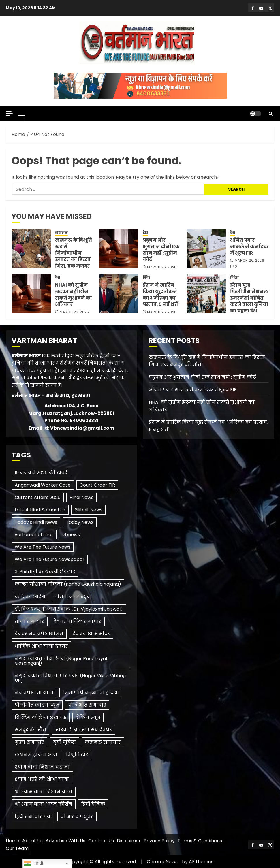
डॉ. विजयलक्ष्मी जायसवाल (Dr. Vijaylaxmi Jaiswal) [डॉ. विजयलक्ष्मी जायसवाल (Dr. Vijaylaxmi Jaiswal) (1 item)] (69, 609)
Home (13, 841)
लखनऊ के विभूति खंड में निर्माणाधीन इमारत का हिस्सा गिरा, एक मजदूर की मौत (74, 256)
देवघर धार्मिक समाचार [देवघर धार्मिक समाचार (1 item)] (77, 621)
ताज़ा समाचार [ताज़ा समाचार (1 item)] (30, 621)
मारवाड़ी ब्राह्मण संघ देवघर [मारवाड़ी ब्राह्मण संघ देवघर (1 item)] (83, 730)
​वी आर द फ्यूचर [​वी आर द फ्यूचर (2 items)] (77, 817)
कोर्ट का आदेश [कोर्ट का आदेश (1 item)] (30, 597)
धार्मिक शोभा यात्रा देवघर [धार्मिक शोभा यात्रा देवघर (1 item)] (41, 646)
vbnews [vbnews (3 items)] (71, 535)
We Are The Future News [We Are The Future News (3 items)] (43, 547)
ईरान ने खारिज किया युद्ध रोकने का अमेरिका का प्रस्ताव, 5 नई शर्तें (160, 295)
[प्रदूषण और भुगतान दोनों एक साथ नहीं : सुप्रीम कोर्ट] (119, 248)
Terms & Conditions (200, 841)
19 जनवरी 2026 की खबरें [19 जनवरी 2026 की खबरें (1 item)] (41, 473)
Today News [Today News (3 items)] (80, 522)
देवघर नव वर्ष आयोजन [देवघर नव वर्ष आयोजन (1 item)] (39, 634)
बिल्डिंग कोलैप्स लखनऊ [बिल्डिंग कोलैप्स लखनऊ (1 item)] (41, 717)
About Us (32, 841)
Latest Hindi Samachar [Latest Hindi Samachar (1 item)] (40, 510)
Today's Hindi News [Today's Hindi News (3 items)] (36, 522)
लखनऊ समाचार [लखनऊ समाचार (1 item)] (103, 742)
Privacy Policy (159, 841)
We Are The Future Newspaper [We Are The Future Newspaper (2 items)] (50, 559)
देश (145, 233)
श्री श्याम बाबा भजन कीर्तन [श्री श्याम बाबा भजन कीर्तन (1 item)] (44, 804)
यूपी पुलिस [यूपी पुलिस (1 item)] (64, 742)
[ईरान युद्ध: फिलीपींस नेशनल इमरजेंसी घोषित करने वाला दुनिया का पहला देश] (206, 293)
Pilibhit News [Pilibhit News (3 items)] (88, 510)
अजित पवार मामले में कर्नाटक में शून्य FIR (249, 246)
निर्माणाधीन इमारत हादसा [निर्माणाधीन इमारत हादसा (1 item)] (91, 693)
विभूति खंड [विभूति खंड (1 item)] (77, 755)
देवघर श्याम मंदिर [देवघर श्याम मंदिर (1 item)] (91, 634)
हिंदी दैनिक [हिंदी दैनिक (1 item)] (93, 804)
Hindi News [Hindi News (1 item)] (81, 497)
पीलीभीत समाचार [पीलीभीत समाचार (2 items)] (87, 705)
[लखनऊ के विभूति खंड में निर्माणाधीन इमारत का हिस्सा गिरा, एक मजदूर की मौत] (31, 248)
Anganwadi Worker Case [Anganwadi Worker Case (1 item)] (43, 485)
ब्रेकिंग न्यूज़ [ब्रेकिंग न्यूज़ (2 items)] (88, 717)
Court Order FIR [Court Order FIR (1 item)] (97, 485)
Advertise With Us (65, 841)
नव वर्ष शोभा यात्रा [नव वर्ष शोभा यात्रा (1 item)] (34, 693)
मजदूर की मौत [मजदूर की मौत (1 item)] (30, 730)
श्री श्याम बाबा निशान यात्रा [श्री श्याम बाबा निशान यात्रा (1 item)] (44, 792)
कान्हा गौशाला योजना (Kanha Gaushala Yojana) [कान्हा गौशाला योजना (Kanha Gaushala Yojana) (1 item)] (68, 584)
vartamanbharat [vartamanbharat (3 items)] (34, 535)
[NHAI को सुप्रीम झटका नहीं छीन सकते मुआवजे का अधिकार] (31, 293)
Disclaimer (129, 841)
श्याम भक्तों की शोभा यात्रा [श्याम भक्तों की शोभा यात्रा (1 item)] (42, 779)
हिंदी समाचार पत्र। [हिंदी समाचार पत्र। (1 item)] (33, 817)
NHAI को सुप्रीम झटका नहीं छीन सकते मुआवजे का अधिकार (74, 295)
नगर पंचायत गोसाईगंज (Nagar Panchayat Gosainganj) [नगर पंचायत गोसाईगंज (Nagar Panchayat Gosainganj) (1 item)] (61, 661)
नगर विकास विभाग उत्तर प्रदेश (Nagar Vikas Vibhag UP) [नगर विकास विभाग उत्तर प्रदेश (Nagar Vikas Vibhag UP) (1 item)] (70, 678)
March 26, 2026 (162, 267)
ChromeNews (162, 862)
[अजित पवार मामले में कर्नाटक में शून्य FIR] (206, 248)
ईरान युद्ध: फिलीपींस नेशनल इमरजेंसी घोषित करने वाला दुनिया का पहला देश (249, 298)
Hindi (34, 863)
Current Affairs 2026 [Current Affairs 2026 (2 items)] (38, 497)
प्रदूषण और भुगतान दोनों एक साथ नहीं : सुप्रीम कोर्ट (161, 250)
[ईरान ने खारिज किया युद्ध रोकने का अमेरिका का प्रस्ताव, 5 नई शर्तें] (119, 293)
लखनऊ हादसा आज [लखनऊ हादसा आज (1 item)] (36, 755)
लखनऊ (61, 233)
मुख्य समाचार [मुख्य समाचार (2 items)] (29, 742)
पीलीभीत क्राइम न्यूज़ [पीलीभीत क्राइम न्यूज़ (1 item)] (37, 705)
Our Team (17, 848)
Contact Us (101, 841)
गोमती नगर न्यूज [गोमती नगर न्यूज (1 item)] (73, 597)
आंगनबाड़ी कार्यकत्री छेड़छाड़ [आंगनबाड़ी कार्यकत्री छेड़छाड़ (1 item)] (45, 572)
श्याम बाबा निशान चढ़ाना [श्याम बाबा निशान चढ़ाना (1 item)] (42, 767)
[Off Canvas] (9, 113)
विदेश (147, 278)
